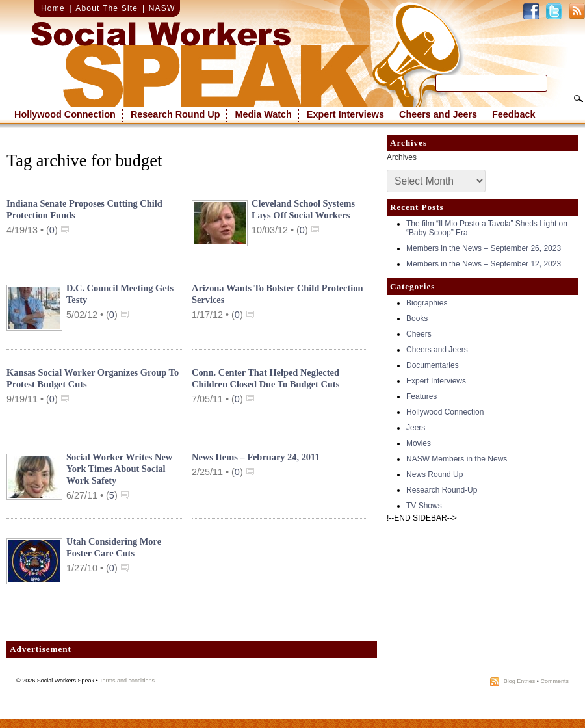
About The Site (107, 8)
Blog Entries (520, 681)
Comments (554, 681)
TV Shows (424, 506)
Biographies (427, 303)
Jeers (416, 428)
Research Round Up (175, 114)
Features (422, 396)
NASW (162, 8)
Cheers (419, 334)
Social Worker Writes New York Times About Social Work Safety (119, 469)
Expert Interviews (345, 114)
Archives (402, 157)
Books (417, 318)
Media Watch (263, 114)
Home (53, 8)
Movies (419, 443)
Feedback (513, 114)
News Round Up (435, 474)
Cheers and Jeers (438, 114)
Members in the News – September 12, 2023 (484, 264)
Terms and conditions (127, 681)
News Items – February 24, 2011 (256, 457)
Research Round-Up (442, 490)
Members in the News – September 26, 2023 (484, 248)
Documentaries (433, 365)
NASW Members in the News (457, 459)
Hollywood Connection (65, 114)
